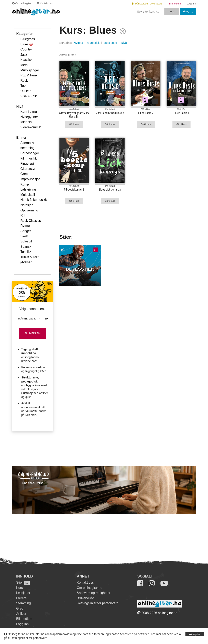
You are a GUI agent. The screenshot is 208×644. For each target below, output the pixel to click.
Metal (24, 65)
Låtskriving (28, 189)
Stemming (24, 603)
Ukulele (26, 91)
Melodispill (28, 195)
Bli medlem (24, 619)
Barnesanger (30, 153)
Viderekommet (31, 127)
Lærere (22, 598)
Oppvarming (29, 210)
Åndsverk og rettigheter (94, 593)
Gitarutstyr (28, 169)
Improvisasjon (30, 179)
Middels (26, 122)
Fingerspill (28, 163)
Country (26, 49)
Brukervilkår (85, 598)
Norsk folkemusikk (34, 200)
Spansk (26, 247)
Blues (24, 44)
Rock (24, 81)
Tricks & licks (30, 257)
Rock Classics (30, 221)
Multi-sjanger (30, 70)
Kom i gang (29, 112)
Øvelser (26, 262)
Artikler (21, 614)
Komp (25, 184)
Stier (20, 582)
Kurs (20, 588)
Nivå (124, 43)
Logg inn (22, 624)
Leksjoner (23, 593)
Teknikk (26, 252)
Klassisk (26, 60)
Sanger (26, 231)
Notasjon (27, 205)
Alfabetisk (93, 43)
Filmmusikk (28, 158)
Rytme (25, 226)
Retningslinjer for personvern (29, 638)
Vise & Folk (29, 96)
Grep (24, 174)
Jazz (24, 55)
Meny (186, 11)
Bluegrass (28, 39)
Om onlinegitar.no (89, 588)
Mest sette (110, 43)
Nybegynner (29, 117)
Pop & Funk (29, 75)
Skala (24, 236)
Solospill (26, 241)
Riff (23, 215)
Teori (24, 86)
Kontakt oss (85, 582)
